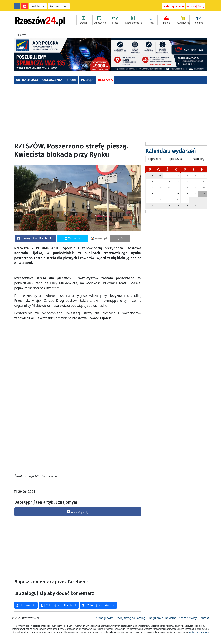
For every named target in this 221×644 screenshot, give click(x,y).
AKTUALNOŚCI (27, 80)
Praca (115, 20)
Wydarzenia (183, 20)
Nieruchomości (133, 20)
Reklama (38, 6)
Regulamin (156, 618)
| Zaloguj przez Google (98, 605)
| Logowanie (26, 605)
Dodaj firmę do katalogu (131, 618)
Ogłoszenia (100, 20)
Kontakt (204, 618)
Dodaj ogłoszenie (173, 6)
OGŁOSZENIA (52, 80)
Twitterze (72, 238)
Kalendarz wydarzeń (171, 151)
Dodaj (83, 20)
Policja (167, 20)
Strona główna (104, 618)
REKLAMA (105, 80)
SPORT (72, 80)
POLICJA (87, 80)
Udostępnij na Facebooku (35, 238)
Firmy (151, 20)
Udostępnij (78, 512)
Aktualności (59, 6)
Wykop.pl (99, 238)
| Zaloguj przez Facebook (59, 605)
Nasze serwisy (188, 618)
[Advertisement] (110, 113)
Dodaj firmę (195, 6)
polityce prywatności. (199, 632)
